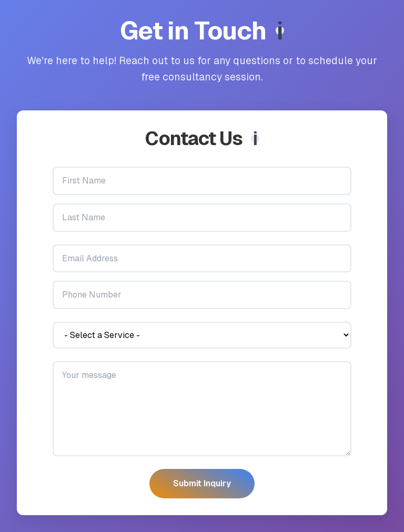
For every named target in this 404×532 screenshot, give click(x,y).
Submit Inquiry (202, 483)
